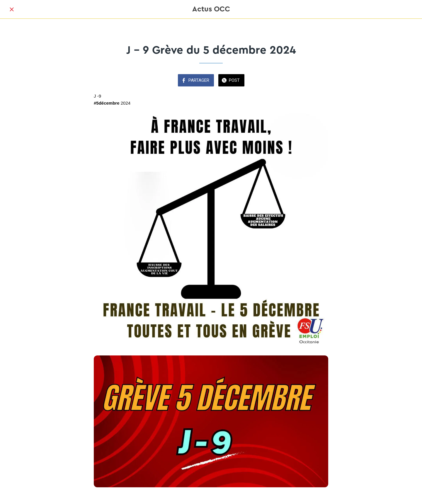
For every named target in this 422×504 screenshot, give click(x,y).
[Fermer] (12, 9)
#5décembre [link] (107, 103)
